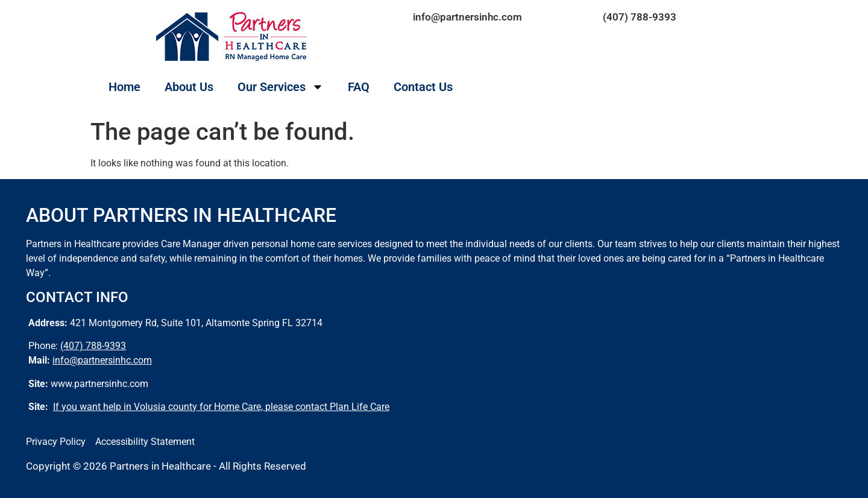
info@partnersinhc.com (467, 17)
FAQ (359, 87)
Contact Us (423, 87)
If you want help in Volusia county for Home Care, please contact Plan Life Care (221, 407)
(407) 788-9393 (640, 17)
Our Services (281, 87)
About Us (189, 87)
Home (124, 87)
